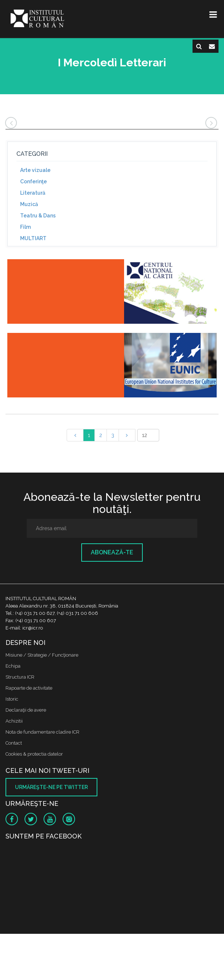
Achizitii (14, 721)
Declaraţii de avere (26, 710)
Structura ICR (20, 677)
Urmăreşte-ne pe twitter (51, 787)
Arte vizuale (35, 170)
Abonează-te (112, 552)
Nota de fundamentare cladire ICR (42, 732)
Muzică (29, 204)
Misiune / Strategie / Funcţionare (42, 655)
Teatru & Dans (38, 216)
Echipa (13, 666)
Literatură (33, 193)
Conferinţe (33, 181)
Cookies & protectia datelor (34, 754)
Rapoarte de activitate (29, 688)
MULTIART (33, 238)
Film (25, 227)
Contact (14, 743)
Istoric (12, 699)
